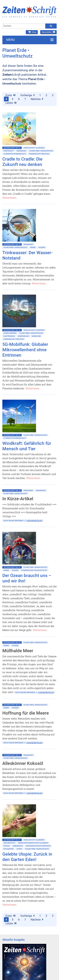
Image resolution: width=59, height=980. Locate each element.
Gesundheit (21, 151)
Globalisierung (10, 333)
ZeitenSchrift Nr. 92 (12, 567)
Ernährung (28, 490)
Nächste (37, 99)
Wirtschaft (9, 151)
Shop (32, 32)
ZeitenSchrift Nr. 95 (12, 244)
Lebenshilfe (18, 846)
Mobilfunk (36, 336)
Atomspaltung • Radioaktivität (34, 570)
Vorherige (27, 95)
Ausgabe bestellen (34, 521)
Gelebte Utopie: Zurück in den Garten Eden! (27, 857)
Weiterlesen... (10, 198)
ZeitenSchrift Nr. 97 (12, 148)
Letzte (11, 103)
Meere (33, 247)
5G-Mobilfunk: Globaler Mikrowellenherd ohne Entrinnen (25, 350)
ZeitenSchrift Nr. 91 (12, 755)
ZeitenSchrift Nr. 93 (12, 435)
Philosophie (9, 849)
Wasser (42, 247)
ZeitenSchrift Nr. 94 (12, 330)
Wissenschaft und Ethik (39, 154)
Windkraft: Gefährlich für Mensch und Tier (27, 446)
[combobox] (24, 26)
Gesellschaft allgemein (34, 148)
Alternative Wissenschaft (15, 154)
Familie (7, 846)
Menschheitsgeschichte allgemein (33, 843)
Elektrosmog (9, 336)
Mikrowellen (23, 336)
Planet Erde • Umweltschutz (41, 151)
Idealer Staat (9, 843)
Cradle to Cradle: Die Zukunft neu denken (22, 162)
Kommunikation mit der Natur (38, 846)
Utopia (19, 849)
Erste (11, 95)
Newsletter (48, 32)
